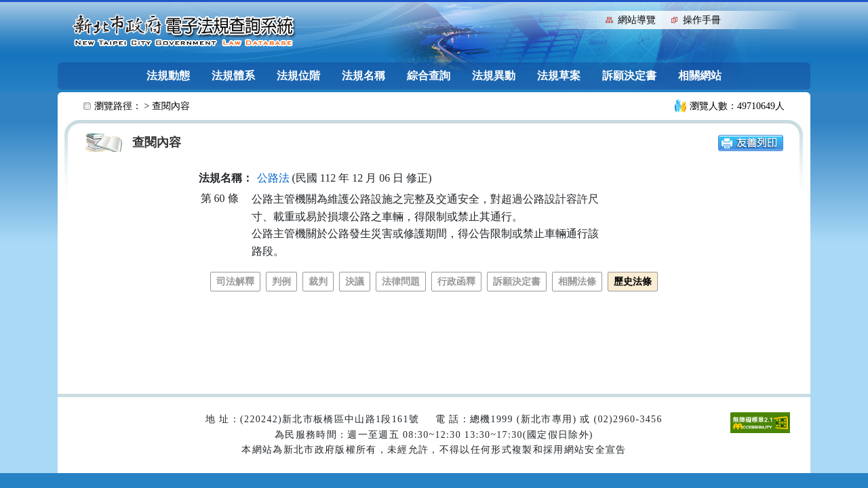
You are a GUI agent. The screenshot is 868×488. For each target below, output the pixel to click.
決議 (355, 282)
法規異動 (494, 76)
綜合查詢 (429, 76)
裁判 (318, 282)
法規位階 (298, 76)
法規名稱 (363, 76)
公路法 (273, 178)
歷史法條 (633, 282)
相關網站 (700, 76)
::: (592, 19)
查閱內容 (171, 106)
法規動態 (168, 76)
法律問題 (401, 282)
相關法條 (577, 282)
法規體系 (233, 76)
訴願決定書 (629, 76)
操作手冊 (702, 20)
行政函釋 (456, 282)
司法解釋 (235, 282)
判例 (281, 282)
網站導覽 (637, 20)
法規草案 (559, 76)
